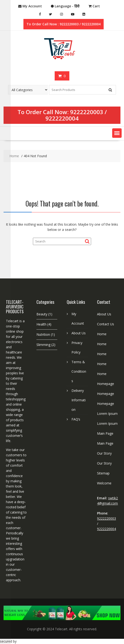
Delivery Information (79, 400)
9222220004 (62, 118)
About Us (79, 333)
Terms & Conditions (79, 371)
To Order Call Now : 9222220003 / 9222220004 (64, 24)
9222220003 (87, 112)
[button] (117, 133)
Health (41, 324)
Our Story (104, 453)
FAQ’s (76, 419)
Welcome (104, 483)
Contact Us (106, 324)
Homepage (106, 384)
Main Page (105, 433)
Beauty (42, 314)
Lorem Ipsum (107, 414)
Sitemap (103, 473)
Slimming (43, 345)
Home (102, 334)
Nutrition (43, 334)
